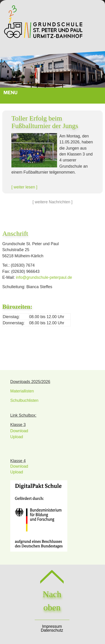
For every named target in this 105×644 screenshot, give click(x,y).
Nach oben (52, 594)
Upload (17, 437)
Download (19, 431)
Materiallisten (22, 391)
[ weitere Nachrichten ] (52, 202)
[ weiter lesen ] (24, 187)
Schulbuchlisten (24, 400)
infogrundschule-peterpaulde (44, 277)
